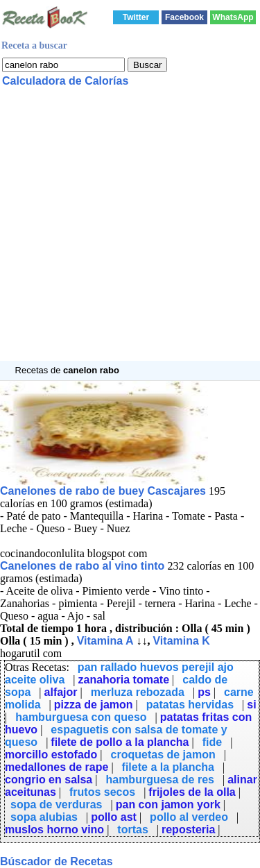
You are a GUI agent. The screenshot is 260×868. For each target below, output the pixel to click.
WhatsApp (233, 17)
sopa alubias (44, 817)
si (251, 705)
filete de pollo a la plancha (120, 742)
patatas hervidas (190, 705)
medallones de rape (57, 767)
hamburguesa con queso (81, 717)
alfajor (61, 692)
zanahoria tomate (123, 680)
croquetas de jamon (163, 755)
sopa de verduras (57, 805)
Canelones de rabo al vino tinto (82, 566)
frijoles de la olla (192, 792)
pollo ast (114, 817)
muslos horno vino (54, 829)
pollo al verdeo (189, 817)
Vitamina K (181, 641)
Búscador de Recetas (57, 861)
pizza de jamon (94, 705)
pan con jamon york (168, 805)
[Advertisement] (130, 231)
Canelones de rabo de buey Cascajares (103, 491)
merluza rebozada (138, 692)
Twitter (136, 17)
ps (204, 692)
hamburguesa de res (160, 780)
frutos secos (102, 792)
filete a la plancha (168, 767)
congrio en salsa (49, 780)
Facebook (184, 17)
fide (212, 742)
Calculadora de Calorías (65, 81)
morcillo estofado (51, 755)
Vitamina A (105, 641)
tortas (132, 829)
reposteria (188, 829)
